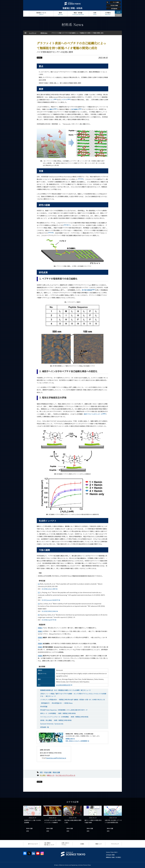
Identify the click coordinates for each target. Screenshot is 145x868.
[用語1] (40, 628)
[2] (39, 592)
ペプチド (66, 100)
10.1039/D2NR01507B (64, 685)
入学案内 (108, 14)
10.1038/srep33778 (49, 620)
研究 (41, 772)
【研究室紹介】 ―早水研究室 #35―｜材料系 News (56, 703)
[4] (39, 615)
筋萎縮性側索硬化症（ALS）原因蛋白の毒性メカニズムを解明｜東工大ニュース (65, 690)
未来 (95, 14)
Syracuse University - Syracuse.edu (52, 724)
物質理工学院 (69, 739)
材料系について (41, 14)
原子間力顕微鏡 (89, 290)
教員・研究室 (78, 14)
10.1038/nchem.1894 (50, 589)
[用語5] (40, 647)
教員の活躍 (56, 772)
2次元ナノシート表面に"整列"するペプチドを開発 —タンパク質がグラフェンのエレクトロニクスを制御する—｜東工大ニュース (73, 695)
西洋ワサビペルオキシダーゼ (95, 414)
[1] (39, 584)
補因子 (53, 109)
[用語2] (40, 631)
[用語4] (40, 643)
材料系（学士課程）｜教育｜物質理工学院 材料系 (56, 720)
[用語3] (40, 637)
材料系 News (44, 33)
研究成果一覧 (45, 727)
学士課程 (43, 775)
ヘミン (53, 100)
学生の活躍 (48, 772)
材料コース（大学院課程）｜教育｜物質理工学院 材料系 (58, 713)
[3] (39, 604)
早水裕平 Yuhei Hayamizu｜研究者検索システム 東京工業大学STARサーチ (64, 710)
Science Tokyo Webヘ (112, 852)
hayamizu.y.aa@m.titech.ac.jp (56, 758)
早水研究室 (44, 707)
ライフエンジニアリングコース (65, 775)
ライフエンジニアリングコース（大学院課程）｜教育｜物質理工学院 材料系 (64, 717)
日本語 (118, 12)
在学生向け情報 (110, 855)
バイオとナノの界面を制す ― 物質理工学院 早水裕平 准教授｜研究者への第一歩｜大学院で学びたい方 (73, 700)
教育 (60, 14)
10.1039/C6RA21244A (50, 611)
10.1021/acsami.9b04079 (51, 600)
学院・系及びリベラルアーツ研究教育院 (76, 741)
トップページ (26, 14)
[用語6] (40, 656)
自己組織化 (77, 109)
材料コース (50, 775)
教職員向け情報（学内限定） (114, 857)
